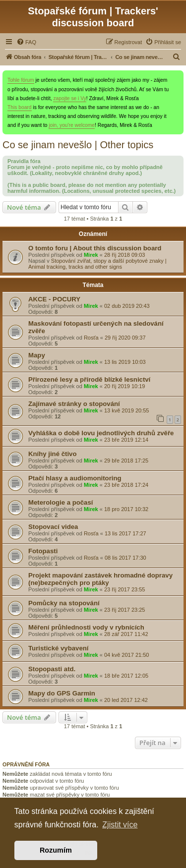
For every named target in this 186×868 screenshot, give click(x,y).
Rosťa (91, 338)
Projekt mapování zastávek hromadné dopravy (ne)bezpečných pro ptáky (100, 579)
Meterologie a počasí (61, 502)
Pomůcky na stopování (64, 603)
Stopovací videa (53, 527)
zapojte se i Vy (69, 98)
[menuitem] (26, 42)
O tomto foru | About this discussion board (95, 248)
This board (20, 107)
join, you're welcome (72, 125)
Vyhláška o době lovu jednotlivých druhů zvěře (101, 433)
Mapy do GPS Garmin (62, 693)
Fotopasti (43, 551)
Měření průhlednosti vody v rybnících (86, 627)
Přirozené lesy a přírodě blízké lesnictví (89, 379)
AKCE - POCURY (54, 299)
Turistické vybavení (58, 648)
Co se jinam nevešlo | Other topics (78, 145)
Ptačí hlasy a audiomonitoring (75, 478)
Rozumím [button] (56, 850)
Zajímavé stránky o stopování (74, 404)
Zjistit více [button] (120, 825)
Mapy (37, 355)
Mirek (91, 255)
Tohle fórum (21, 80)
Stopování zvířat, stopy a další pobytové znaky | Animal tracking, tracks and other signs (97, 264)
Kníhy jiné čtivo (52, 454)
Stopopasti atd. (52, 669)
